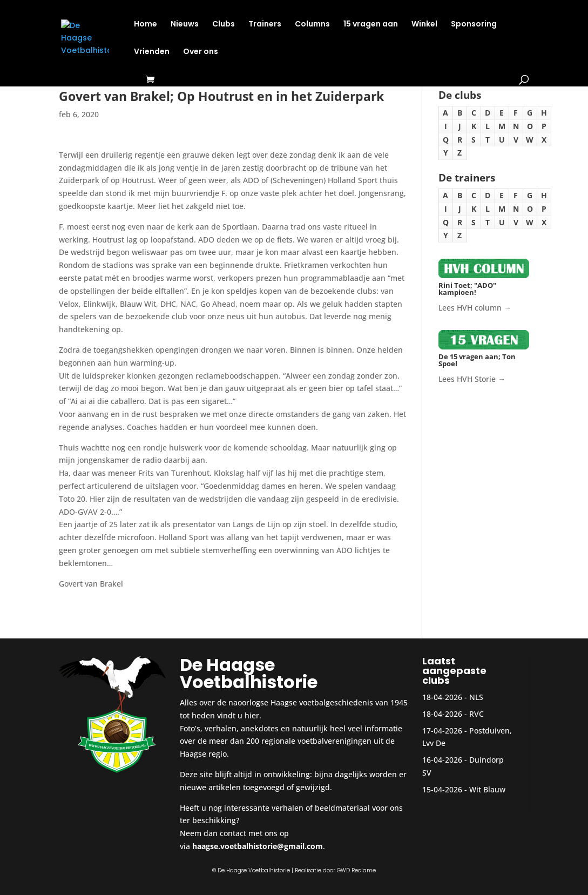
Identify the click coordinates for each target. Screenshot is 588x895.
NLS (476, 697)
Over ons (201, 52)
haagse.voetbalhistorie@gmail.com (258, 846)
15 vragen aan (371, 25)
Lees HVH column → (475, 308)
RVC (477, 714)
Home (146, 25)
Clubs (224, 25)
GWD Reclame (356, 870)
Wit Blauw (487, 789)
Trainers (265, 25)
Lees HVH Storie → (472, 379)
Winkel (424, 25)
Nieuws (185, 25)
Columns (312, 25)
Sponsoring (474, 25)
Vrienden (152, 52)
